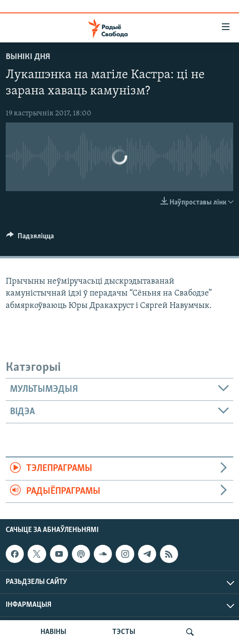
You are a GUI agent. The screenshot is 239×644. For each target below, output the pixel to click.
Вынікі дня (28, 57)
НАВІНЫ (53, 632)
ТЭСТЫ (124, 632)
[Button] (30, 238)
